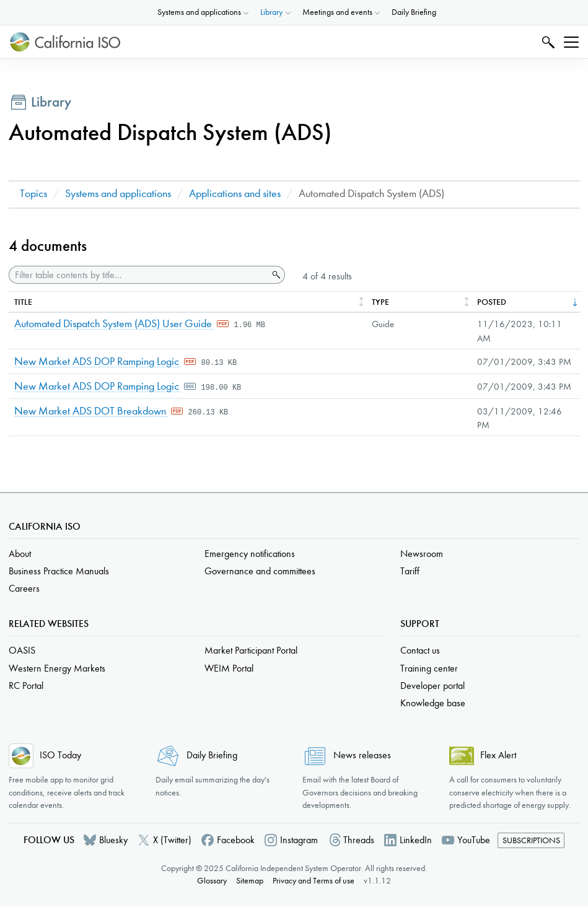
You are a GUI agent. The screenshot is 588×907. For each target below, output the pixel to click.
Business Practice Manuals (59, 571)
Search (547, 42)
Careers (24, 588)
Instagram (299, 840)
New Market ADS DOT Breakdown (91, 411)
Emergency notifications (250, 554)
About (20, 554)
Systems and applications (118, 194)
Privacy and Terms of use (314, 881)
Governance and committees (260, 571)
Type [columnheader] (380, 302)
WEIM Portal (229, 668)
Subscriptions (531, 840)
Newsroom (422, 554)
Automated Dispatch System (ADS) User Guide (114, 324)
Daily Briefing (414, 12)
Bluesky (113, 840)
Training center (429, 668)
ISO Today (60, 755)
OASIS (22, 650)
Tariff (410, 571)
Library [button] (271, 12)
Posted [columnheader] (492, 302)
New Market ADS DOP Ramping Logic (98, 361)
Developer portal (432, 686)
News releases (362, 755)
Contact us (420, 650)
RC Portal (26, 686)
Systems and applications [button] (199, 12)
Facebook (236, 840)
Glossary (212, 881)
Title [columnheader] (23, 302)
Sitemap (250, 881)
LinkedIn (416, 840)
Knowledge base (433, 703)
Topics (33, 194)
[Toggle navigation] (571, 42)
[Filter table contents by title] (139, 275)
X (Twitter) (172, 840)
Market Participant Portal (251, 650)
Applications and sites (235, 194)
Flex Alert (498, 755)
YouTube (474, 840)
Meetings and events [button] (337, 12)
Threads (359, 840)
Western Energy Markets (57, 668)
